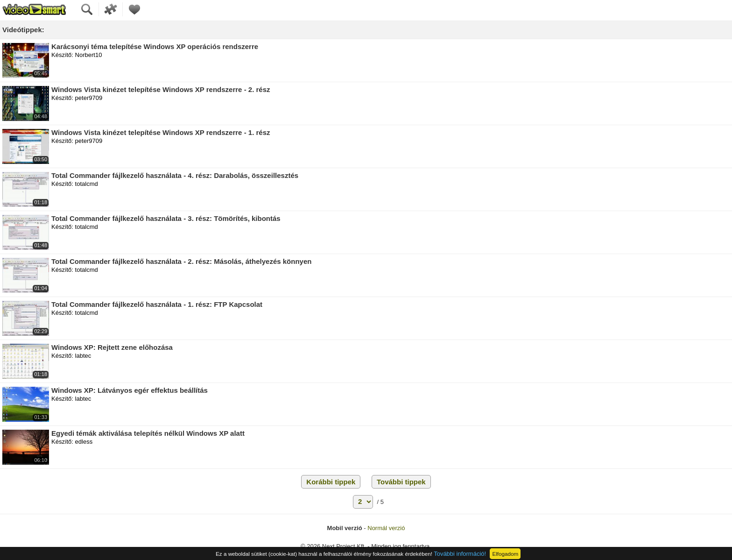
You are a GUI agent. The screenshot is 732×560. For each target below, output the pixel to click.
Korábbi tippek (331, 482)
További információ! (460, 554)
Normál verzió (386, 528)
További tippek (401, 482)
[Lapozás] (363, 502)
